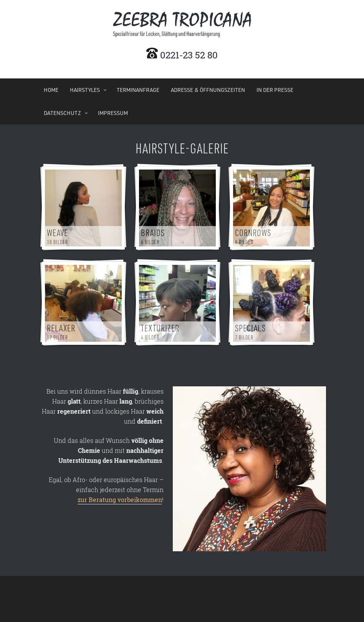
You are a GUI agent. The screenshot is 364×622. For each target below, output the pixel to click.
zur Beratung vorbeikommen (120, 500)
